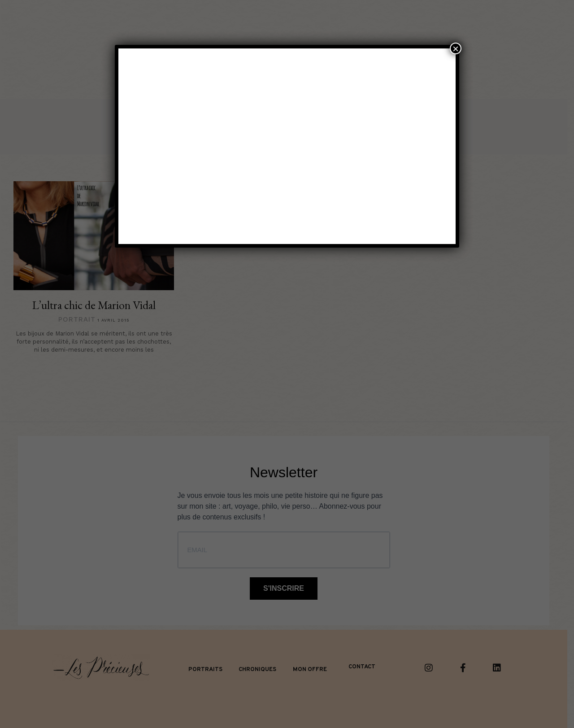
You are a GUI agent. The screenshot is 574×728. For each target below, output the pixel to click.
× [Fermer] (456, 48)
